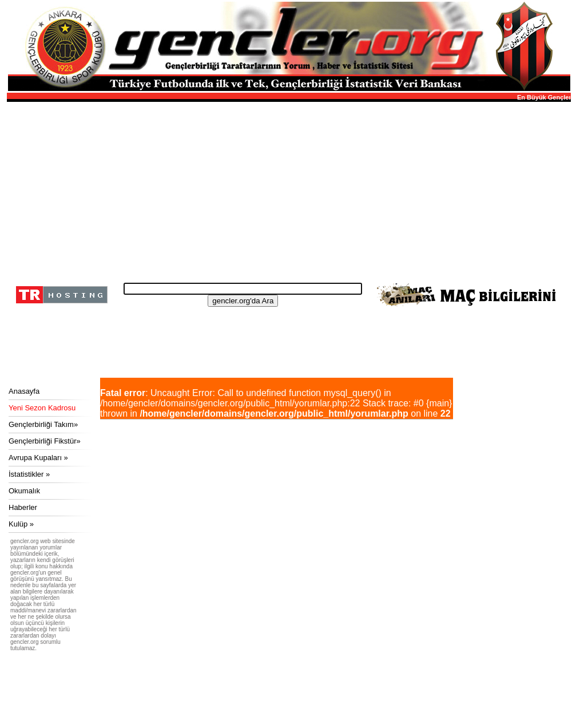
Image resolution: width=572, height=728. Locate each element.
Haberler (23, 507)
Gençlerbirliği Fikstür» (45, 441)
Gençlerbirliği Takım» (43, 424)
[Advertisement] (287, 189)
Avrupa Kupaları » (38, 458)
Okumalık (24, 491)
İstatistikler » (29, 474)
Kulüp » (21, 524)
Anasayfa (24, 391)
